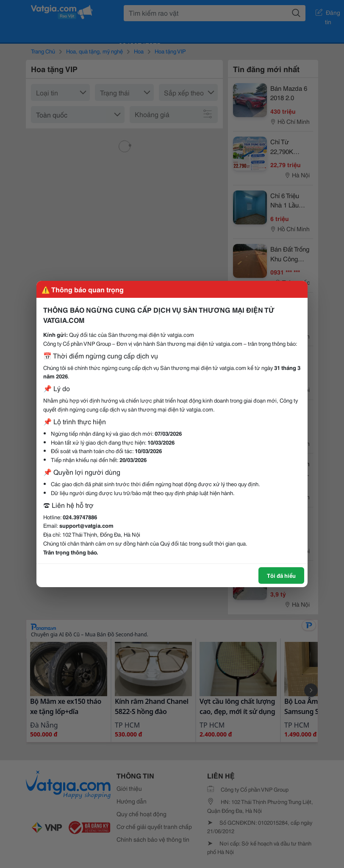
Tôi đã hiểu (281, 575)
